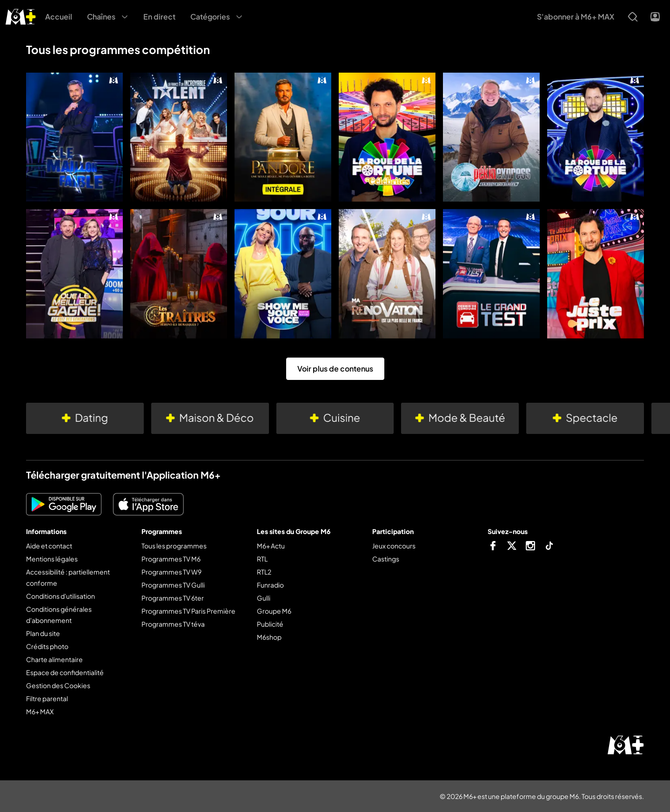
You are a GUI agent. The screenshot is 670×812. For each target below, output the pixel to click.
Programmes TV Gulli (173, 585)
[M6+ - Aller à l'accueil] (21, 16)
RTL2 (264, 572)
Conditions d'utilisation (60, 596)
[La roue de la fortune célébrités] (387, 137)
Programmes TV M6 (171, 559)
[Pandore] (283, 137)
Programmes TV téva (173, 624)
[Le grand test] (491, 274)
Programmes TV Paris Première (188, 611)
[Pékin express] (491, 137)
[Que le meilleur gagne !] (74, 274)
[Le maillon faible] (74, 137)
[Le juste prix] (596, 274)
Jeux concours (394, 546)
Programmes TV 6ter (173, 598)
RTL (262, 559)
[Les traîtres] (179, 274)
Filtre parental (47, 698)
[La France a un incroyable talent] (179, 137)
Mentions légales (52, 559)
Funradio (270, 585)
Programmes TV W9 (171, 572)
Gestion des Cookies (58, 685)
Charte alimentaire (54, 659)
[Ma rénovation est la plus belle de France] (387, 274)
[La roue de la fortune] (596, 137)
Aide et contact (49, 546)
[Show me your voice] (283, 274)
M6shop (269, 637)
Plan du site (43, 633)
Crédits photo (47, 646)
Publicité (270, 624)
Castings (386, 559)
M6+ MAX (40, 711)
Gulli (264, 598)
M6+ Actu (271, 546)
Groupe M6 (274, 611)
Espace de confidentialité (65, 672)
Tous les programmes (174, 546)
